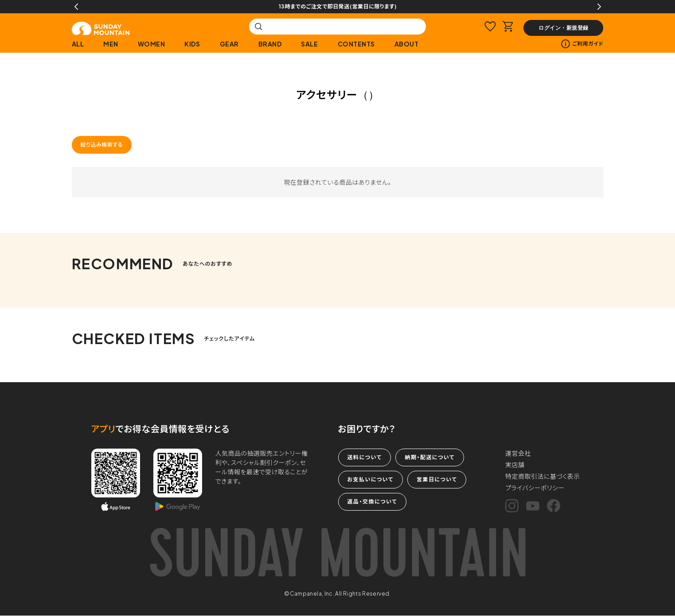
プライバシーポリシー (535, 488)
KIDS (192, 44)
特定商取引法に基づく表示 (543, 476)
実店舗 (515, 465)
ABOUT (407, 44)
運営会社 (518, 453)
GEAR (229, 44)
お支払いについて (371, 479)
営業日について (437, 479)
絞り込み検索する (102, 145)
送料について (365, 457)
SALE (309, 44)
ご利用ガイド (582, 44)
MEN (111, 44)
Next (599, 7)
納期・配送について (429, 457)
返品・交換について (372, 502)
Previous (76, 7)
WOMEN (152, 44)
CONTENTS (356, 44)
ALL (78, 44)
